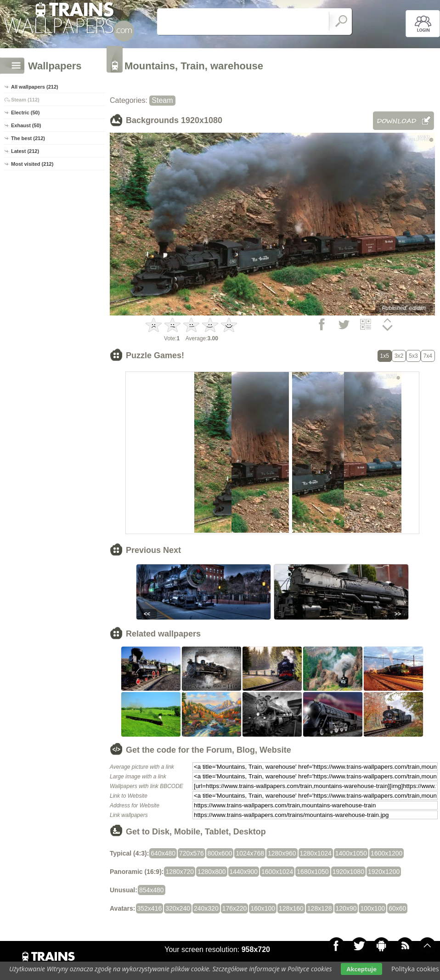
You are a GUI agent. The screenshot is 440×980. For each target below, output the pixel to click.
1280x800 (212, 872)
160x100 (263, 908)
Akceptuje (361, 969)
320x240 (178, 908)
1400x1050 (351, 853)
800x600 (220, 853)
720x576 (192, 853)
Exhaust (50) (26, 125)
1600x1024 (277, 872)
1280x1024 (316, 853)
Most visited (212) (32, 164)
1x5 (385, 356)
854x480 (152, 890)
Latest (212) (25, 151)
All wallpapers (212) (35, 87)
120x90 (346, 908)
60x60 (397, 908)
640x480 (163, 853)
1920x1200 (384, 872)
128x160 (291, 908)
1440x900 (244, 872)
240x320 (206, 908)
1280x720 (180, 872)
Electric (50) (25, 113)
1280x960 (282, 853)
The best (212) (28, 138)
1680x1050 (313, 872)
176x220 (235, 908)
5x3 (413, 356)
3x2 (399, 356)
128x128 (320, 908)
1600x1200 (386, 853)
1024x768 (250, 853)
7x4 (428, 356)
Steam (162, 100)
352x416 (150, 908)
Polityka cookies (415, 969)
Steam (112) (25, 100)
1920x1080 (348, 872)
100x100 (372, 908)
